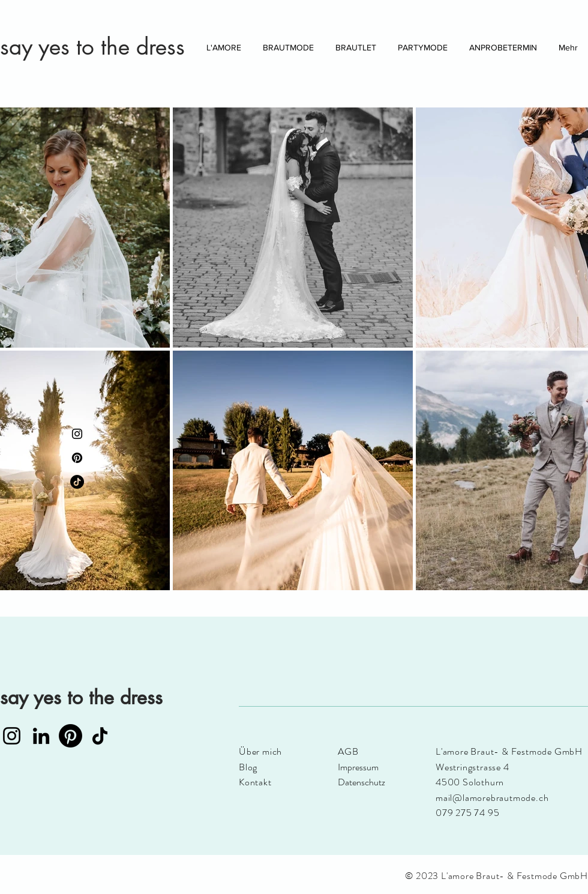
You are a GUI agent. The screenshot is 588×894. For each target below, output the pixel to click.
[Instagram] (77, 434)
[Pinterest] (77, 458)
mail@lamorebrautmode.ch (492, 798)
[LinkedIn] (41, 736)
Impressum (358, 767)
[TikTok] (77, 482)
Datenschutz (361, 782)
